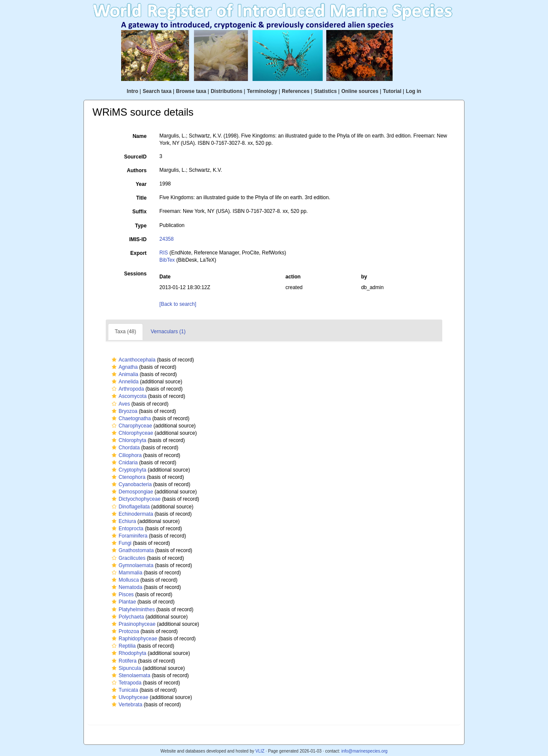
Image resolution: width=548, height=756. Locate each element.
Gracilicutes (128, 558)
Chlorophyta (128, 440)
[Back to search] (178, 304)
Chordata (125, 448)
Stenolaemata (130, 675)
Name (140, 136)
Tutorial (392, 91)
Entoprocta (127, 529)
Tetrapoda (125, 683)
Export (138, 253)
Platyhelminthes (132, 610)
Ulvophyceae (129, 697)
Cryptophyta (128, 470)
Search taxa (157, 91)
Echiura (123, 521)
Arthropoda (127, 389)
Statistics (325, 91)
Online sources (360, 91)
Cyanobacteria (131, 484)
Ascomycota (128, 396)
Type (141, 226)
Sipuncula (125, 668)
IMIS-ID (138, 239)
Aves (120, 404)
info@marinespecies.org (364, 751)
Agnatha (124, 367)
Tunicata (124, 690)
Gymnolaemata (131, 565)
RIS (164, 253)
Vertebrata (126, 705)
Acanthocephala (133, 360)
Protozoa (124, 631)
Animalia (124, 374)
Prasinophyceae (133, 624)
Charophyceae (131, 426)
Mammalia (126, 573)
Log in (414, 91)
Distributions (226, 91)
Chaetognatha (130, 418)
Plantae (123, 602)
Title (141, 198)
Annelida (124, 382)
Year (141, 184)
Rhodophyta (128, 653)
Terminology (262, 91)
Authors (137, 170)
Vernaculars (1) (168, 332)
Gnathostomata (132, 550)
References (296, 91)
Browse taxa (191, 91)
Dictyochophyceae (135, 499)
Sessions (136, 274)
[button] (114, 360)
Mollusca (124, 580)
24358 (166, 239)
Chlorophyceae (131, 433)
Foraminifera (128, 536)
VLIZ (260, 751)
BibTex (167, 260)
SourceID (136, 157)
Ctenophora (128, 477)
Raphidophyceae (133, 639)
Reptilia (123, 646)
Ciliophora (126, 455)
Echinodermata (131, 514)
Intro (133, 91)
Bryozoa (124, 411)
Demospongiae (131, 492)
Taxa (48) (125, 332)
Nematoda (126, 587)
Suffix (139, 212)
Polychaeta (127, 617)
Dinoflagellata (130, 507)
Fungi (121, 543)
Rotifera (123, 661)
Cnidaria (124, 463)
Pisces (122, 595)
